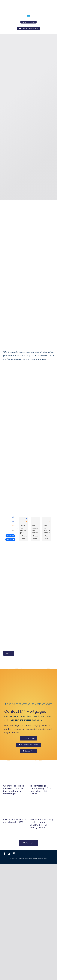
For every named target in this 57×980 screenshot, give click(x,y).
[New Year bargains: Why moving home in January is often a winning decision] (42, 809)
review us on (9, 539)
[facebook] (4, 854)
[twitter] (9, 854)
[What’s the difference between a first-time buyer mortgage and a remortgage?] (15, 775)
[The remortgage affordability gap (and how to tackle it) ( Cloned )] (42, 775)
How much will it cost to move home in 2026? (15, 821)
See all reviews (10, 536)
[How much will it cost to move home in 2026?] (15, 809)
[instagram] (14, 854)
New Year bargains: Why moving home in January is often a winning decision (42, 823)
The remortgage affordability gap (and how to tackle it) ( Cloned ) (41, 790)
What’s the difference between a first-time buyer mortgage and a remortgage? (14, 790)
